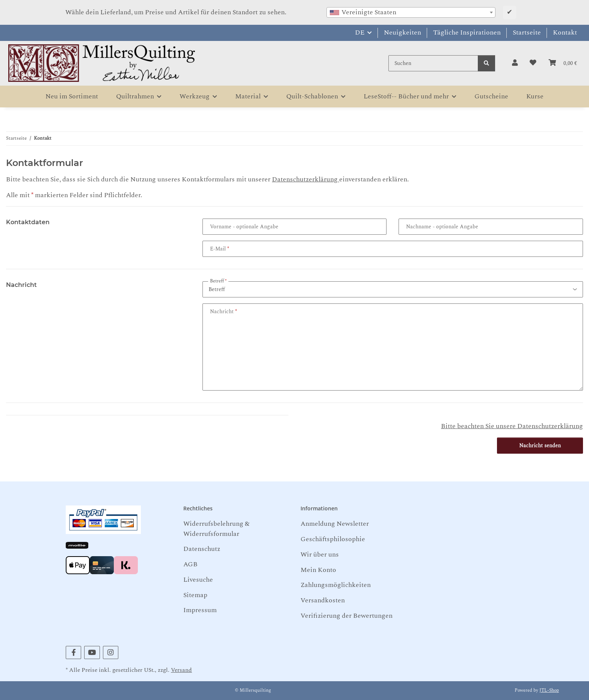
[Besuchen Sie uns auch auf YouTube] (92, 652)
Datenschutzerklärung (306, 179)
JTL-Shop (549, 690)
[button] (515, 63)
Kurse (535, 96)
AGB (190, 564)
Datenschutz (202, 549)
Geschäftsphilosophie (333, 539)
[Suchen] (433, 63)
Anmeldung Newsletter (335, 524)
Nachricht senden (540, 446)
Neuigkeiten (402, 32)
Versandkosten (323, 600)
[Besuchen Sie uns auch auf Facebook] (73, 652)
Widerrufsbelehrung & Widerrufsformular (216, 529)
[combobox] (411, 12)
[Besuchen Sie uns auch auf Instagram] (111, 652)
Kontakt (565, 32)
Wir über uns (320, 554)
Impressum (200, 610)
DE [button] (360, 32)
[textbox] (411, 12)
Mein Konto (318, 570)
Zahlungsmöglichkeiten (336, 585)
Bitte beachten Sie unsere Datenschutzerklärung (512, 426)
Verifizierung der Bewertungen (347, 616)
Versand (181, 670)
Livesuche (198, 580)
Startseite (527, 32)
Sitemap (195, 595)
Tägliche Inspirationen (467, 32)
